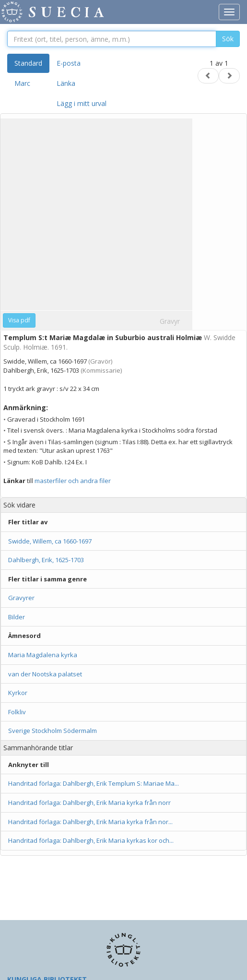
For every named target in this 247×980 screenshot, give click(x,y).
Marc (22, 83)
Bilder (17, 617)
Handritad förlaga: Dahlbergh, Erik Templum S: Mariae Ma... (94, 783)
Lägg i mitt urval (82, 103)
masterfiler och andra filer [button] (73, 481)
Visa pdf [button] (19, 320)
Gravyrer (21, 598)
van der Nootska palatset (45, 674)
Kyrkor (18, 693)
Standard (28, 63)
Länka (66, 83)
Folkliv (17, 712)
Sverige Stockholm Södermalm (53, 731)
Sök (228, 39)
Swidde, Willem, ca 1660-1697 (50, 541)
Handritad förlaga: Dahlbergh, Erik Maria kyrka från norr (90, 803)
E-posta (69, 63)
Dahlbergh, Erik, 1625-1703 (46, 560)
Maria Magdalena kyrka (43, 655)
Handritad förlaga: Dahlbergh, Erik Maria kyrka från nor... (90, 822)
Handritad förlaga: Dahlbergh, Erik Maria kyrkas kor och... (91, 840)
